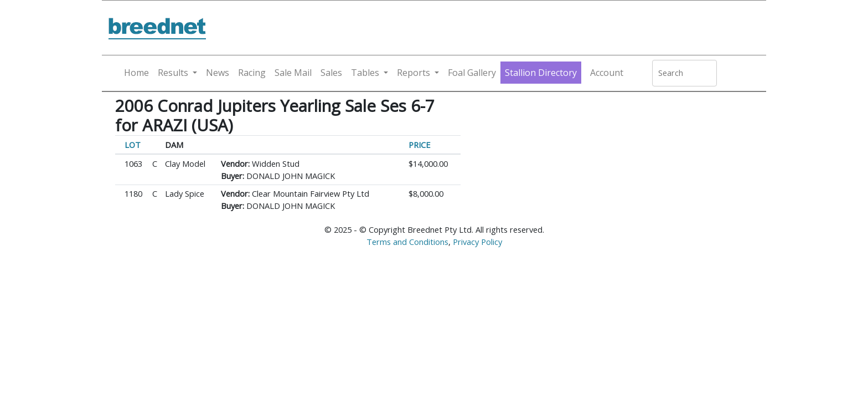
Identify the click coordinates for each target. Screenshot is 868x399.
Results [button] (173, 73)
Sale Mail (293, 73)
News (218, 73)
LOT (133, 145)
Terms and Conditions (407, 242)
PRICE (420, 145)
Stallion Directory (541, 73)
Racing (252, 73)
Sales (331, 73)
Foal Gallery (472, 73)
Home (136, 73)
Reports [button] (414, 73)
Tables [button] (365, 73)
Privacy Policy (477, 242)
